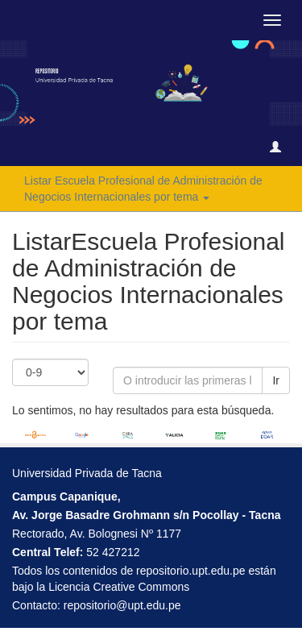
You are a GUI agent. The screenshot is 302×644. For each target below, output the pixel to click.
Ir (276, 380)
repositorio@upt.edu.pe (122, 605)
